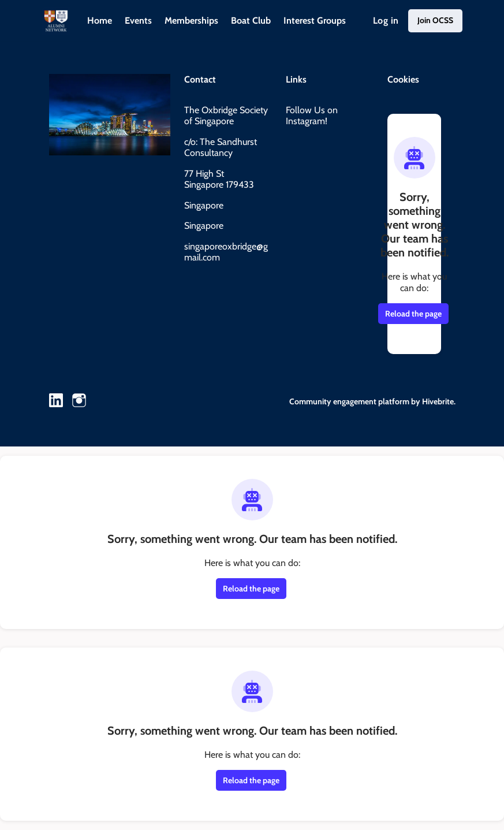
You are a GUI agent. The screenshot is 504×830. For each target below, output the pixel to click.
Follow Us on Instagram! (312, 116)
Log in (386, 21)
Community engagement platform (349, 401)
